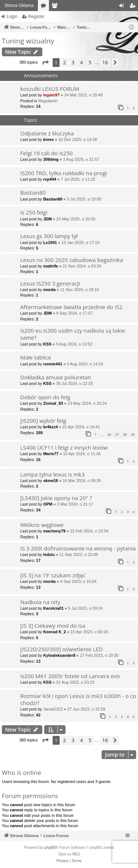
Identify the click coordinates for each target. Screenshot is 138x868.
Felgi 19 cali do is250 (47, 153)
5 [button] (90, 62)
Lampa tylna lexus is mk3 (52, 474)
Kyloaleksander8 (59, 655)
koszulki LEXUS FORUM (50, 89)
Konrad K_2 (54, 632)
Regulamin (48, 101)
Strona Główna (19, 6)
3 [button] (73, 62)
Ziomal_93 (53, 403)
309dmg (51, 159)
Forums (45, 7)
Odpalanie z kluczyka (47, 133)
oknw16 (50, 481)
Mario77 (51, 454)
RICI (76, 854)
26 (109, 434)
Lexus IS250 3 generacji (50, 283)
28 (125, 434)
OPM (48, 504)
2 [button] (64, 62)
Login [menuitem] (123, 7)
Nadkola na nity (40, 602)
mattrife (50, 266)
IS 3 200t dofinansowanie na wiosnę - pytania (78, 548)
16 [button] (105, 62)
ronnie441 (53, 364)
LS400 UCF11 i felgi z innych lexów (64, 447)
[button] (45, 63)
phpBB (50, 848)
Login (12, 17)
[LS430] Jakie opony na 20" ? (56, 498)
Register (36, 17)
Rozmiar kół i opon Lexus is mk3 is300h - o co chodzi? (78, 699)
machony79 (54, 531)
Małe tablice (36, 357)
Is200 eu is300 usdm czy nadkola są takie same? (73, 334)
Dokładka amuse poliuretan (56, 377)
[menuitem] (62, 861)
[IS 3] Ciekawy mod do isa (53, 626)
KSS (47, 344)
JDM (47, 219)
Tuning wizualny (28, 41)
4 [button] (81, 62)
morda (49, 290)
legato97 (51, 95)
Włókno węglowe (42, 525)
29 (133, 434)
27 (117, 434)
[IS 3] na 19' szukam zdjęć (53, 575)
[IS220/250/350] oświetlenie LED (61, 649)
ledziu (49, 555)
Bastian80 (33, 192)
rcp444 (49, 179)
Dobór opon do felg (45, 397)
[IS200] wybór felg (43, 421)
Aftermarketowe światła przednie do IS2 (71, 307)
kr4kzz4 (50, 427)
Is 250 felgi (34, 212)
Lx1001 (50, 242)
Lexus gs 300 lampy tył (49, 236)
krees (48, 139)
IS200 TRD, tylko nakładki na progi (64, 173)
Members (56, 7)
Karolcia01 (53, 608)
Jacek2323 (53, 709)
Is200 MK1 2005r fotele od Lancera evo (70, 676)
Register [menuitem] (134, 7)
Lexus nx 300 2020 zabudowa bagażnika (72, 260)
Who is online (22, 773)
